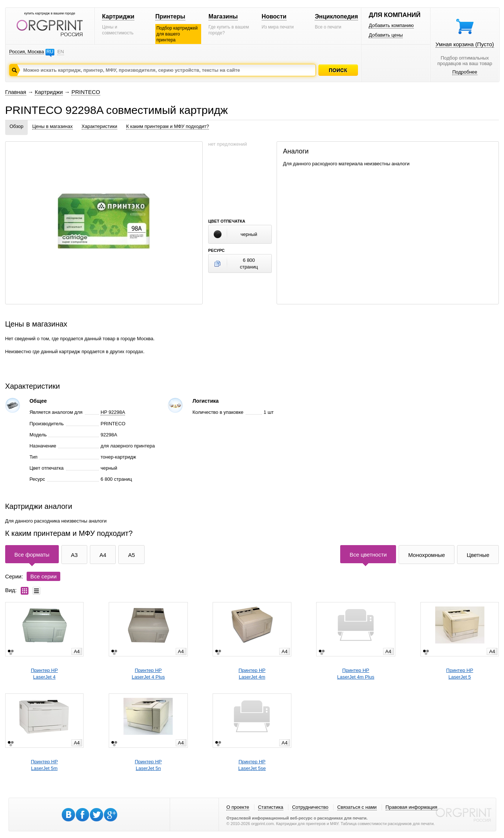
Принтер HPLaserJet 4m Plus (356, 674)
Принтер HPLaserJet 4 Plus (148, 674)
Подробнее (465, 72)
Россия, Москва (27, 52)
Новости (274, 16)
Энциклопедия (336, 16)
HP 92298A (113, 412)
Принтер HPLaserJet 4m (252, 674)
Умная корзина (465, 44)
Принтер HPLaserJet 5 (460, 674)
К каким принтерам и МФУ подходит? (168, 126)
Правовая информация (412, 807)
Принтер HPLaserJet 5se (252, 765)
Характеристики (99, 126)
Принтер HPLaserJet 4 (44, 674)
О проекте (238, 807)
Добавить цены (386, 35)
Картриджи (118, 16)
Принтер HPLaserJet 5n (148, 765)
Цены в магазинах (52, 126)
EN (61, 52)
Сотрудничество (310, 807)
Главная (16, 92)
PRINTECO (86, 92)
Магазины (223, 16)
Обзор (17, 126)
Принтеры (170, 16)
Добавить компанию (391, 25)
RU (50, 52)
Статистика (271, 807)
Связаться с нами (357, 807)
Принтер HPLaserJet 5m (44, 765)
